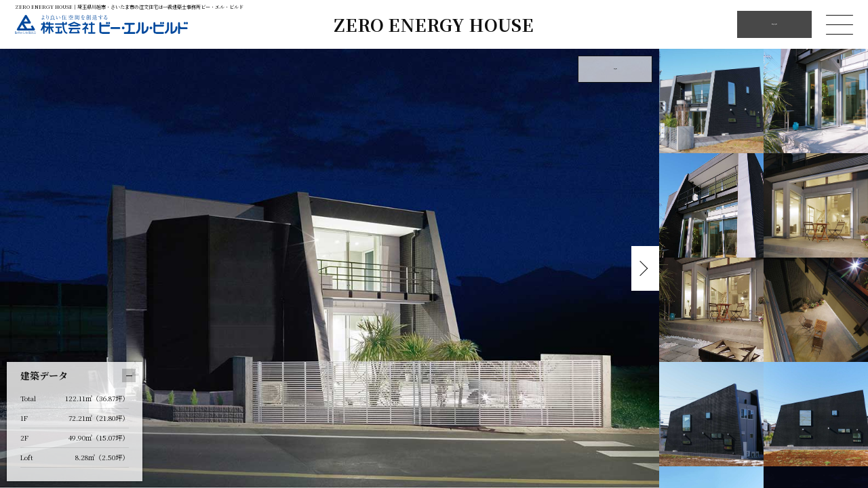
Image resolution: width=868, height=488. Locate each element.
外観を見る (615, 69)
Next (642, 268)
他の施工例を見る (774, 24)
